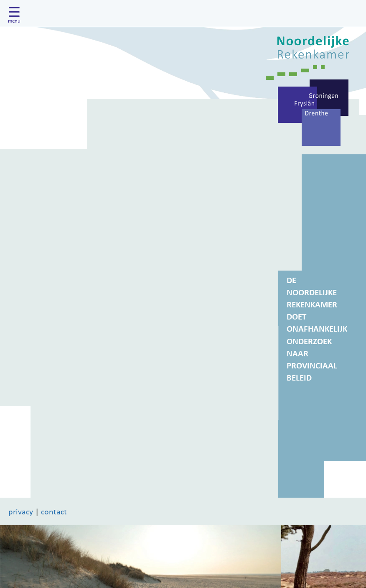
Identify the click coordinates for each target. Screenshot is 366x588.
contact (54, 511)
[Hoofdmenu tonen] (16, 13)
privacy (21, 511)
